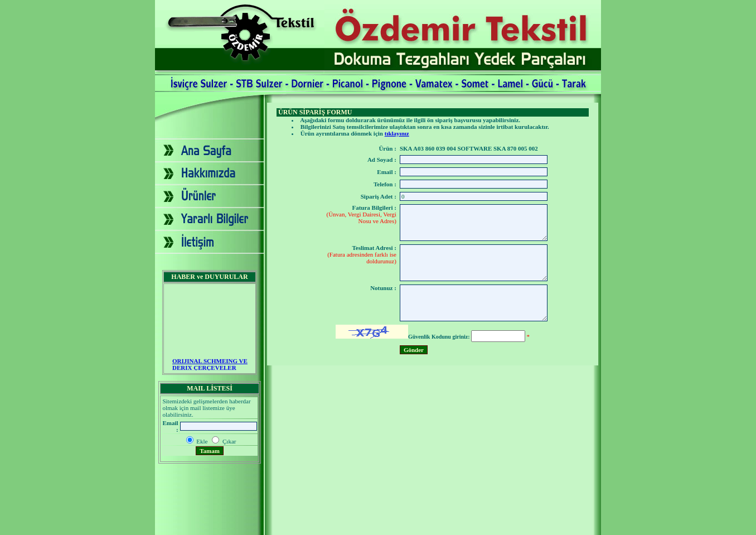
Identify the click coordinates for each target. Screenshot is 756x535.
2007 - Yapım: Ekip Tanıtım (378, 526)
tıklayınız (397, 133)
